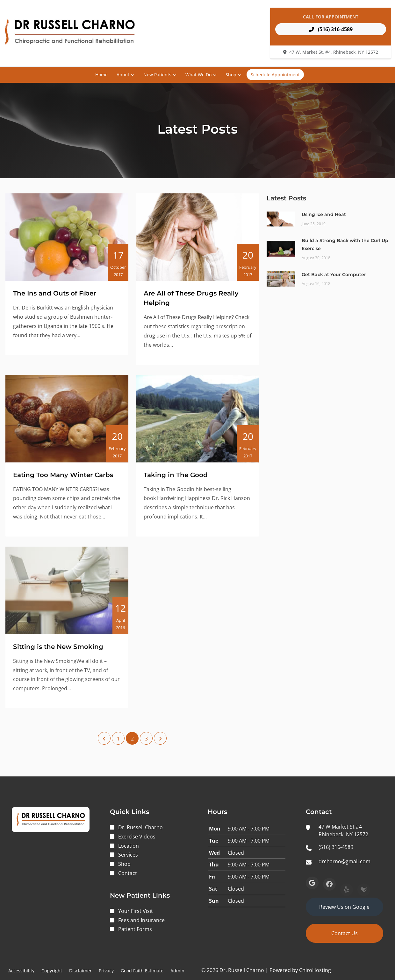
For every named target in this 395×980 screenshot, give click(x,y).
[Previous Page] (104, 738)
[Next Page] (160, 738)
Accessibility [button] (21, 971)
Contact (128, 873)
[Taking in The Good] (197, 423)
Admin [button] (177, 971)
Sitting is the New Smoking (58, 652)
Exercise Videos (137, 837)
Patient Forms (135, 929)
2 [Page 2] (132, 739)
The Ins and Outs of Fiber (54, 293)
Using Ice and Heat (324, 214)
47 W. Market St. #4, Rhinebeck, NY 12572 (334, 52)
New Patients (157, 75)
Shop (231, 75)
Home (101, 75)
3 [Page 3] (146, 739)
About (123, 75)
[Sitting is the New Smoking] (67, 596)
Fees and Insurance (141, 920)
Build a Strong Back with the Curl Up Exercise (345, 244)
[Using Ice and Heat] (281, 219)
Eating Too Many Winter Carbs (63, 479)
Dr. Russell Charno (140, 827)
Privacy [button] (106, 971)
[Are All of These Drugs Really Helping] (197, 237)
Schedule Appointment (275, 75)
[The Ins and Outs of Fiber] (67, 237)
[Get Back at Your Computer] (281, 278)
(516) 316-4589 (331, 29)
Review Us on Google (344, 907)
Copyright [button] (52, 971)
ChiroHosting (315, 970)
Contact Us (345, 933)
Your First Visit (136, 911)
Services (128, 855)
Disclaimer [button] (80, 971)
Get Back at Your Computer (334, 275)
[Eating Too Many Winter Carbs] (67, 423)
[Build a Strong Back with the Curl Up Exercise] (281, 248)
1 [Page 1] (118, 739)
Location (129, 846)
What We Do (198, 75)
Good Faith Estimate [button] (142, 971)
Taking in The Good (176, 479)
